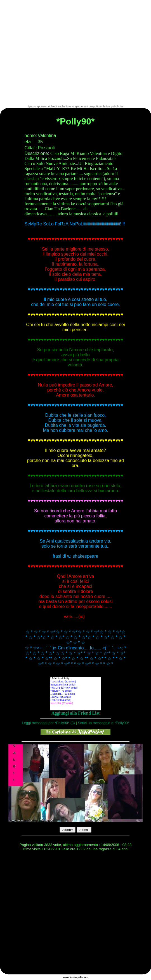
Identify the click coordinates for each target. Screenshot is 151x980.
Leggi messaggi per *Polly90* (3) (48, 723)
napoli (78, 977)
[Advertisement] (52, 52)
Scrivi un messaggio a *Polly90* (103, 723)
